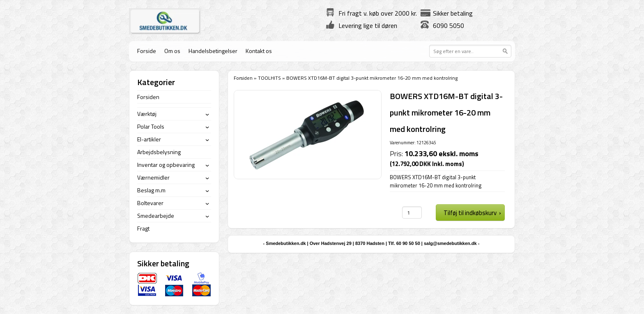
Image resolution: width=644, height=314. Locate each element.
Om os (172, 51)
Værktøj (147, 114)
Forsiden (243, 78)
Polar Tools (151, 126)
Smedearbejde (156, 216)
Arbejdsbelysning (159, 152)
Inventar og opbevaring (166, 165)
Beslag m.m (151, 190)
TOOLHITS (269, 78)
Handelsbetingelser (213, 51)
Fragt (143, 228)
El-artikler (149, 139)
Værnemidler (153, 177)
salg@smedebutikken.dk (450, 243)
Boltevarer (150, 203)
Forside (147, 51)
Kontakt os (259, 51)
